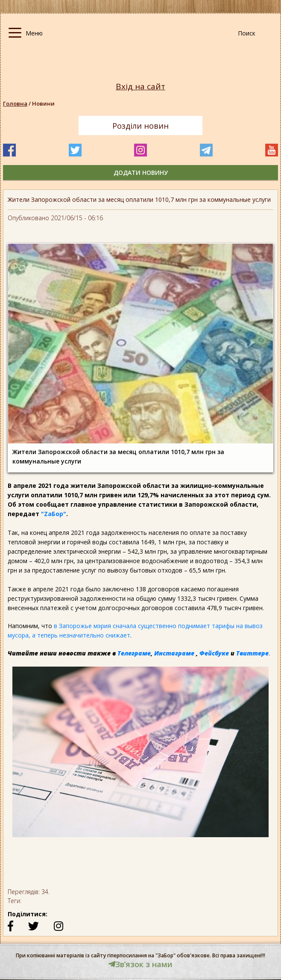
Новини (43, 103)
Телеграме (134, 653)
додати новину (141, 173)
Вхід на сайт (140, 87)
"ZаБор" (54, 514)
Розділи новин (140, 126)
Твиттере (252, 653)
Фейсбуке (214, 653)
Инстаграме (174, 653)
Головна (15, 103)
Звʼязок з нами (140, 964)
